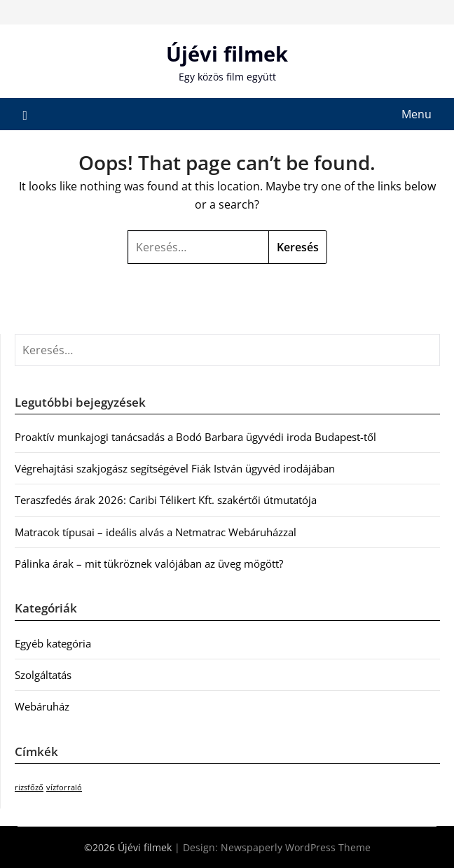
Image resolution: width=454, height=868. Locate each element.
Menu (417, 114)
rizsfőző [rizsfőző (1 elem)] (29, 787)
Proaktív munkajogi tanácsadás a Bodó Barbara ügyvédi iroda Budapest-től (195, 437)
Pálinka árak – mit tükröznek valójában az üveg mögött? (149, 563)
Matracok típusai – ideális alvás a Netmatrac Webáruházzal (156, 532)
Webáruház (42, 706)
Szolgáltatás (43, 675)
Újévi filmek (227, 54)
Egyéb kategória (53, 643)
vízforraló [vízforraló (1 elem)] (64, 787)
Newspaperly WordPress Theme (296, 847)
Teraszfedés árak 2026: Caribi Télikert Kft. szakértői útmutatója (166, 500)
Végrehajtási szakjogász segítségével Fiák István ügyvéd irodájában (175, 468)
